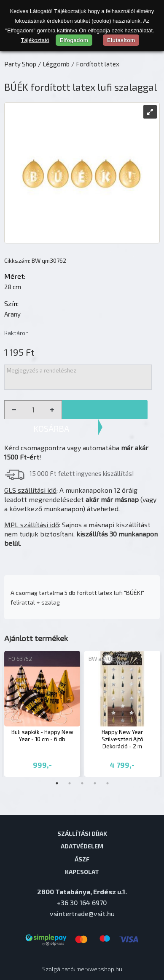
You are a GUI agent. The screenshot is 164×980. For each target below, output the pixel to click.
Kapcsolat (82, 872)
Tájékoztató (35, 40)
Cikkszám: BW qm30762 (35, 260)
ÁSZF (82, 859)
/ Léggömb (54, 64)
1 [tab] (57, 783)
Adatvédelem (82, 846)
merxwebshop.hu (99, 969)
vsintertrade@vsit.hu (82, 913)
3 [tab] (82, 783)
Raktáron (16, 333)
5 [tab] (108, 783)
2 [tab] (70, 783)
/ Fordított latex (95, 64)
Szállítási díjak (82, 833)
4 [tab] (95, 783)
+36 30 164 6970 (82, 902)
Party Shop (20, 64)
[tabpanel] (42, 714)
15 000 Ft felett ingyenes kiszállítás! (82, 473)
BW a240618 (104, 659)
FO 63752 (20, 659)
